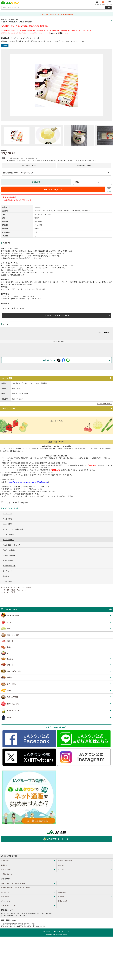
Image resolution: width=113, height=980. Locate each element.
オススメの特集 (6, 870)
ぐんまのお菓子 (28, 588)
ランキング (61, 865)
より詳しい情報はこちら (104, 404)
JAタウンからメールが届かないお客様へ (13, 883)
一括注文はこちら (7, 874)
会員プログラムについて (9, 905)
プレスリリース (6, 901)
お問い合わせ (5, 897)
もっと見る (55, 33)
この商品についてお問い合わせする (56, 315)
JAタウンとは (5, 861)
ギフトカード (62, 870)
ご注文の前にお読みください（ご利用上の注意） (16, 888)
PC (69, 931)
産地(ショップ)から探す (65, 861)
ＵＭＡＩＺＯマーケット (14, 588)
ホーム (3, 588)
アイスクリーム (21, 590)
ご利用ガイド (5, 892)
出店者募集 (61, 897)
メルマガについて (8, 408)
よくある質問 (62, 892)
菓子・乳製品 (11, 590)
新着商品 (4, 865)
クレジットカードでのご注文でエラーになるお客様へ (56, 14)
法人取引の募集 (62, 901)
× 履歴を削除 (7, 432)
